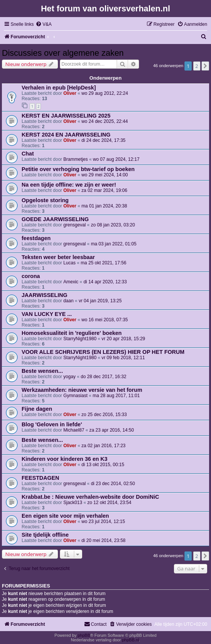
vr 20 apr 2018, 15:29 (123, 339)
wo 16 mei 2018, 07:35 (105, 320)
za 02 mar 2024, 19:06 (104, 190)
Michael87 (74, 430)
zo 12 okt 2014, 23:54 (109, 503)
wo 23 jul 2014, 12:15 (103, 521)
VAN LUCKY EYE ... (47, 314)
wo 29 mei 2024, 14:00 (105, 175)
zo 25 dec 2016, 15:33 (104, 415)
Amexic (71, 282)
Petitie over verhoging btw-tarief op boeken (78, 169)
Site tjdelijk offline (45, 535)
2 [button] (197, 66)
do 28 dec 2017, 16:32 (103, 377)
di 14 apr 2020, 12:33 (105, 282)
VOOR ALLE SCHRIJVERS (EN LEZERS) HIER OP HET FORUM (103, 352)
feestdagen (36, 238)
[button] (205, 66)
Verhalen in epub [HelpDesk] (59, 88)
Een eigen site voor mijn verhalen (65, 516)
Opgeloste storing (45, 200)
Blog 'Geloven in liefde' (52, 424)
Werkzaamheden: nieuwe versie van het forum (82, 390)
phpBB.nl (131, 640)
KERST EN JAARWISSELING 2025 (66, 116)
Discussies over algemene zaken (63, 53)
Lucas (69, 263)
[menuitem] (44, 24)
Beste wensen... (42, 371)
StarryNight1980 (80, 339)
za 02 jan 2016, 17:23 (103, 446)
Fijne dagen (37, 409)
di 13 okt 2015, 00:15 (103, 465)
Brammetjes (76, 159)
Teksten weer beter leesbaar (58, 257)
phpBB (84, 635)
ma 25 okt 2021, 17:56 (103, 263)
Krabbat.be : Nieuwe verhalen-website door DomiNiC (90, 497)
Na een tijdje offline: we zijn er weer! (69, 185)
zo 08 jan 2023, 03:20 (113, 225)
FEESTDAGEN (40, 478)
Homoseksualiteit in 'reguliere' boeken (72, 333)
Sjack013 (73, 503)
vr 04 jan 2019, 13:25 (100, 301)
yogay (69, 377)
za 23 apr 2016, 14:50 (112, 430)
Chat (28, 154)
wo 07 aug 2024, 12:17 (116, 159)
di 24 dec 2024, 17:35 (103, 140)
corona (31, 276)
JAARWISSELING (45, 295)
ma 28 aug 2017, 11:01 (116, 396)
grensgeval (74, 225)
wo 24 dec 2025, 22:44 (105, 121)
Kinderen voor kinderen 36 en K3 (65, 459)
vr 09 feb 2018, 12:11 (123, 358)
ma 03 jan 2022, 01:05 (114, 244)
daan (68, 301)
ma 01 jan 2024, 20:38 (104, 206)
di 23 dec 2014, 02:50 (113, 484)
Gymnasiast (75, 396)
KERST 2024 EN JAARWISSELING (66, 135)
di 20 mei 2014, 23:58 (103, 540)
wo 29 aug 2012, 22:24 (105, 93)
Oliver (70, 93)
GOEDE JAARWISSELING (55, 219)
